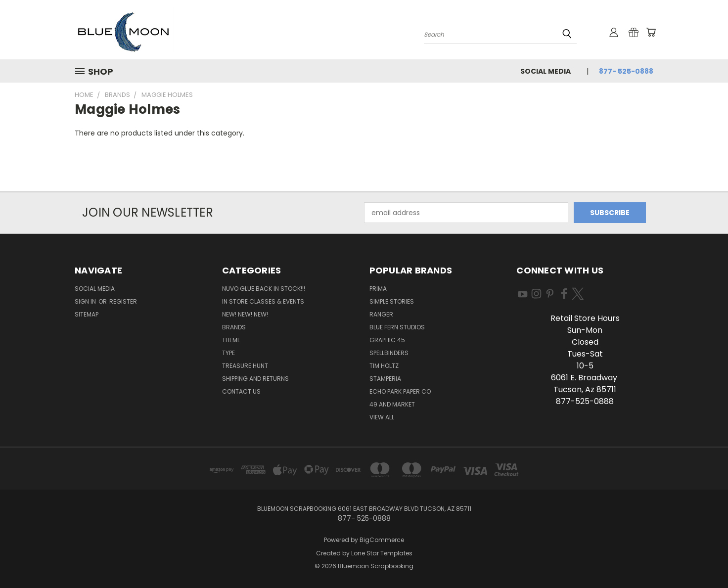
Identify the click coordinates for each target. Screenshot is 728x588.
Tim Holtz (384, 366)
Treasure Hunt (245, 366)
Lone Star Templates (382, 553)
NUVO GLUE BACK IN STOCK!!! (264, 289)
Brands (234, 327)
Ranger (381, 314)
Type (228, 353)
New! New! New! (245, 314)
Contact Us (241, 391)
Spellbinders (389, 353)
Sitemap (87, 314)
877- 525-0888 (626, 71)
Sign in (86, 301)
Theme (231, 340)
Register (123, 301)
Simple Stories (392, 301)
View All (382, 417)
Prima (378, 289)
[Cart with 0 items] (651, 32)
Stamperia (385, 379)
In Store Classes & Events (263, 301)
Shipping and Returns (255, 379)
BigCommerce (382, 540)
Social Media (546, 71)
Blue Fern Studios (397, 327)
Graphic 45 (387, 340)
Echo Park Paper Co (400, 391)
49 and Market (392, 404)
